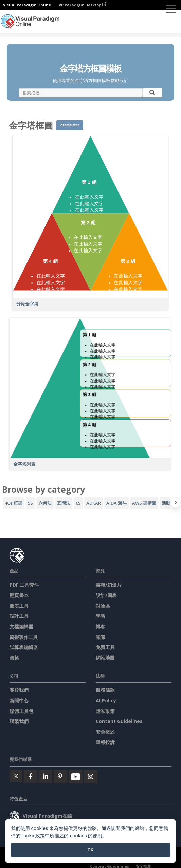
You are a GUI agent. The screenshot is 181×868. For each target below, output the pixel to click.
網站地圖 (105, 658)
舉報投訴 (105, 742)
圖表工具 (19, 606)
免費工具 (105, 647)
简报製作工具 (24, 637)
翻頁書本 (19, 595)
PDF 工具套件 (24, 585)
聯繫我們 (19, 721)
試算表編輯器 (24, 647)
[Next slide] (175, 504)
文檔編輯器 (21, 626)
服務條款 (105, 690)
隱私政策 (105, 711)
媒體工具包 (21, 711)
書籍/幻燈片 (109, 585)
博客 (101, 626)
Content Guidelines (119, 721)
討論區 (103, 606)
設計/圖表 (106, 595)
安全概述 (105, 732)
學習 (101, 616)
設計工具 (19, 616)
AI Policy (106, 700)
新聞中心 (19, 700)
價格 (14, 658)
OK (90, 850)
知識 (101, 637)
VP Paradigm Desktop (83, 5)
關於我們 (19, 690)
